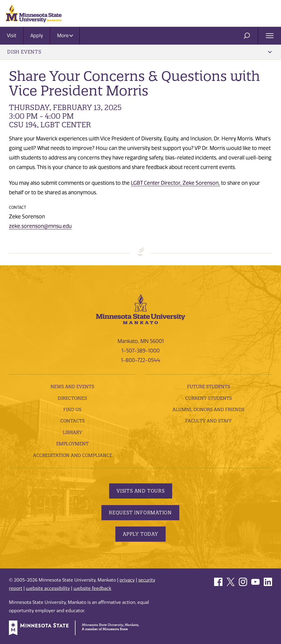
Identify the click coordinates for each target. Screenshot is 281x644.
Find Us (72, 409)
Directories (72, 398)
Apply (37, 36)
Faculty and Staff (209, 421)
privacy (127, 580)
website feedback (92, 588)
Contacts (73, 421)
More (65, 36)
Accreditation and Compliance (73, 455)
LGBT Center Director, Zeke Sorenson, (175, 183)
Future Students (209, 387)
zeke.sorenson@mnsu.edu (40, 226)
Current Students (209, 398)
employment (72, 444)
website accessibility (48, 588)
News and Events (72, 387)
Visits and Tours (141, 491)
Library (72, 432)
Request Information (140, 513)
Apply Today (140, 534)
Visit (12, 36)
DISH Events (139, 52)
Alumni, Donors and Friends (208, 409)
